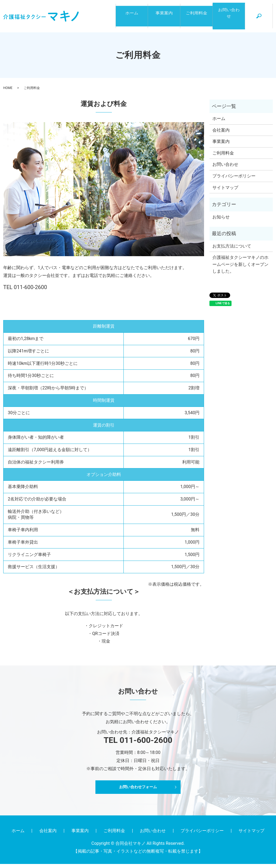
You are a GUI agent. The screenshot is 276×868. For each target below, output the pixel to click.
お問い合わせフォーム (138, 791)
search (262, 21)
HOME (8, 92)
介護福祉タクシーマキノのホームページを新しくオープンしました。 (240, 269)
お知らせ (221, 221)
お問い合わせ (229, 19)
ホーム (132, 19)
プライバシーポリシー (234, 180)
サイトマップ (225, 192)
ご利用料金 (196, 19)
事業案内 (164, 19)
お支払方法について (232, 250)
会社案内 (221, 134)
